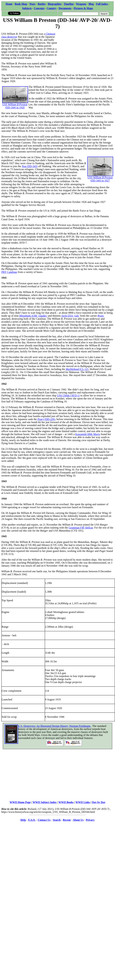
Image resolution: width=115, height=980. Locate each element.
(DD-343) (32, 166)
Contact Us (44, 820)
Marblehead (73, 369)
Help (23, 820)
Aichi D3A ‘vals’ (70, 316)
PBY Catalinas (9, 272)
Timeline (69, 4)
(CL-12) (84, 369)
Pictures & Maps (83, 8)
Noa (24, 166)
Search (57, 820)
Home (9, 4)
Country (52, 8)
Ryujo (101, 316)
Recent (67, 820)
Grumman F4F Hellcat (81, 528)
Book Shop (21, 4)
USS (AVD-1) (68, 395)
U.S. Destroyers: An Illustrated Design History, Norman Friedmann (55, 726)
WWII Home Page (20, 802)
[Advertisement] (81, 51)
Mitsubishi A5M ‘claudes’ (33, 316)
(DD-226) (50, 419)
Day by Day (99, 802)
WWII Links (83, 802)
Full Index (102, 4)
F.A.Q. (32, 820)
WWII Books (66, 802)
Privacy (90, 820)
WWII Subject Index (45, 802)
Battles (42, 4)
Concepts (39, 8)
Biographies (55, 4)
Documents (65, 8)
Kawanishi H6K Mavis (88, 434)
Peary (41, 419)
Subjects (27, 8)
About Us (78, 820)
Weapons (81, 4)
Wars (32, 4)
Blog (91, 4)
